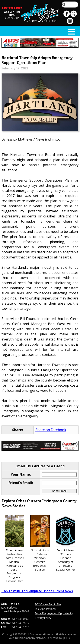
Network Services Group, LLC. (54, 638)
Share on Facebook (51, 430)
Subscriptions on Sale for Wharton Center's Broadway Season (40, 543)
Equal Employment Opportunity (54, 613)
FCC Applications (45, 609)
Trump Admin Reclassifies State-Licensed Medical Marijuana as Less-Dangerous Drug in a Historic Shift (14, 549)
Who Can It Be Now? (12, 13)
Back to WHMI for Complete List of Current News (37, 591)
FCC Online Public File (48, 604)
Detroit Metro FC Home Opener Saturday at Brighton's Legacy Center (66, 543)
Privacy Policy (43, 618)
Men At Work (12, 18)
